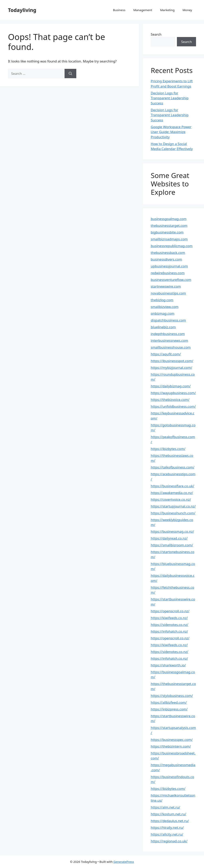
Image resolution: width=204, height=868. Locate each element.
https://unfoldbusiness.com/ (173, 406)
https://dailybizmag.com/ (171, 386)
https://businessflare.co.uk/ (173, 486)
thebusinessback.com (168, 253)
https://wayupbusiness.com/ (173, 393)
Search (156, 34)
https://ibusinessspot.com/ (172, 361)
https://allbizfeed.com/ (169, 702)
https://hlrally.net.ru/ (167, 828)
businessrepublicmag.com (172, 246)
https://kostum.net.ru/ (169, 814)
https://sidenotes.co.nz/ (170, 625)
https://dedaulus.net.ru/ (170, 821)
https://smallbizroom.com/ (172, 545)
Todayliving (22, 10)
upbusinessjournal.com (169, 266)
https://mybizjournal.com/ (172, 368)
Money (187, 10)
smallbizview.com (165, 307)
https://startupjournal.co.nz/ (173, 506)
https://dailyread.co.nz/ (169, 538)
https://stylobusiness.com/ (172, 696)
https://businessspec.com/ (172, 740)
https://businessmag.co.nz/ (172, 531)
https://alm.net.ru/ (166, 807)
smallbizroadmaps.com (169, 239)
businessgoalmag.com (169, 219)
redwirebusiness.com (168, 273)
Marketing (167, 10)
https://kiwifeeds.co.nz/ (169, 618)
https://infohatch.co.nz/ (169, 631)
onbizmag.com (163, 313)
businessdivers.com (166, 259)
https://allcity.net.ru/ (167, 834)
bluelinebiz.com (163, 327)
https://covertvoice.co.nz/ (171, 499)
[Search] (70, 74)
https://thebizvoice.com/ (170, 400)
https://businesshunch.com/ (173, 513)
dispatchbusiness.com (168, 320)
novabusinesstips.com (168, 293)
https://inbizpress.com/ (169, 709)
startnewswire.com (166, 286)
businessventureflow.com (171, 280)
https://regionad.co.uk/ (169, 841)
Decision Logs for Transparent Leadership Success (170, 98)
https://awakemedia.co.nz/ (172, 493)
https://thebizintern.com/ (171, 746)
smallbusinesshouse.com (171, 347)
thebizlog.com (162, 300)
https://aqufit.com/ (166, 354)
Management (143, 10)
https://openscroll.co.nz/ (170, 611)
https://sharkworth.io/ (168, 665)
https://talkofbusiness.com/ (173, 467)
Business (119, 10)
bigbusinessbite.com (167, 232)
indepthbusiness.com (168, 334)
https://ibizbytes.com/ (168, 449)
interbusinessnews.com (170, 340)
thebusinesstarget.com (169, 226)
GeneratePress (124, 862)
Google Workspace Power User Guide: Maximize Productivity (171, 132)
